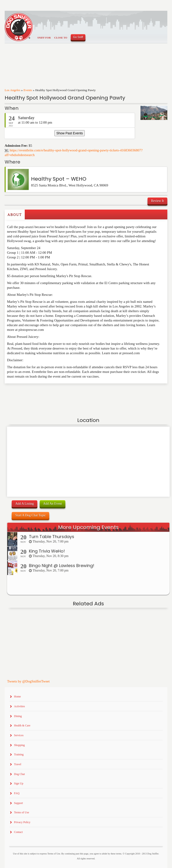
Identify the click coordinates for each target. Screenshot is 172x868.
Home (17, 697)
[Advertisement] (32, 393)
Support (18, 803)
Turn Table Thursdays (52, 537)
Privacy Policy (22, 822)
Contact (18, 832)
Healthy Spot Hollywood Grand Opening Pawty (65, 98)
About (15, 214)
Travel (18, 764)
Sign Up (19, 783)
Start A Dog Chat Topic (30, 515)
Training (19, 754)
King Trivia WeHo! (47, 551)
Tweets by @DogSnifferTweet (28, 681)
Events (28, 90)
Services (19, 735)
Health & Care (22, 725)
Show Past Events (70, 133)
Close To (61, 38)
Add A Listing (24, 504)
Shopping (19, 745)
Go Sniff (78, 37)
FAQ (17, 793)
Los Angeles (12, 90)
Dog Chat (19, 774)
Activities (19, 706)
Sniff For (44, 38)
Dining (18, 716)
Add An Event (53, 504)
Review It (157, 201)
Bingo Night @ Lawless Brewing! (62, 566)
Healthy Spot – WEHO (59, 179)
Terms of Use (21, 812)
